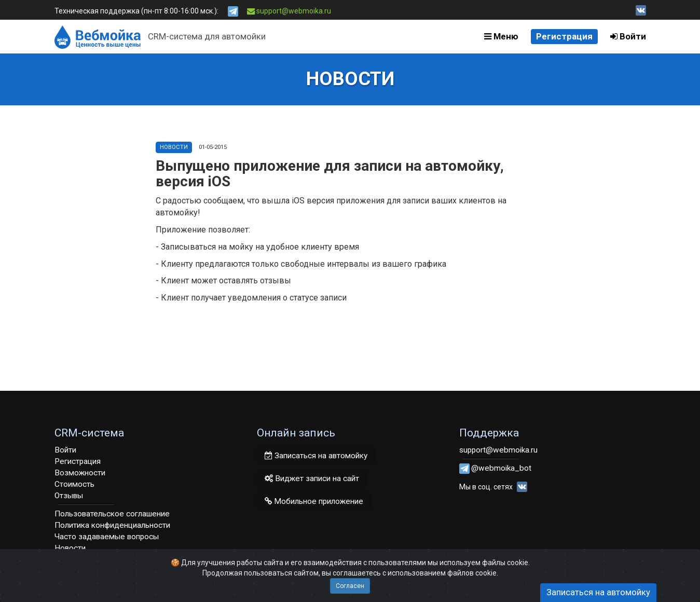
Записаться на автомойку (316, 456)
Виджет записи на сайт (312, 478)
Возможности (80, 473)
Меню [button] (501, 36)
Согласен (350, 586)
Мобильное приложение (314, 501)
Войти (628, 36)
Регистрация (564, 36)
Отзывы (69, 496)
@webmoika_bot (501, 468)
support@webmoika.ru (289, 11)
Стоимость (74, 484)
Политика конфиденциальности (112, 525)
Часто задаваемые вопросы (107, 537)
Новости (174, 147)
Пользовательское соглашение (112, 514)
